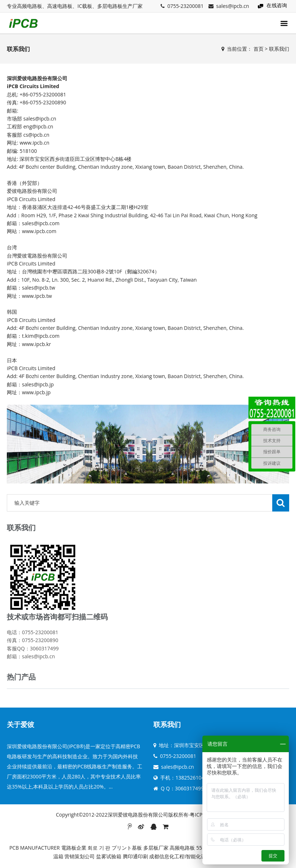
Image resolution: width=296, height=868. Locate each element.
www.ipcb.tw (37, 296)
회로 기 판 (99, 848)
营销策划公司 (80, 856)
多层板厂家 (156, 848)
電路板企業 (74, 848)
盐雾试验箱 (109, 856)
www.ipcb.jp (36, 392)
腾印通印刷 (135, 856)
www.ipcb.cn (34, 143)
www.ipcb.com (39, 231)
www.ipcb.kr (36, 344)
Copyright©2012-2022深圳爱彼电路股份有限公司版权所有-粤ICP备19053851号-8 (148, 815)
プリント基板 (127, 848)
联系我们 (279, 49)
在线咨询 (277, 5)
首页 (259, 49)
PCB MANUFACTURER (35, 848)
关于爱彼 (21, 724)
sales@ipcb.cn (232, 6)
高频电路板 (182, 848)
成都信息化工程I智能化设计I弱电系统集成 (196, 856)
